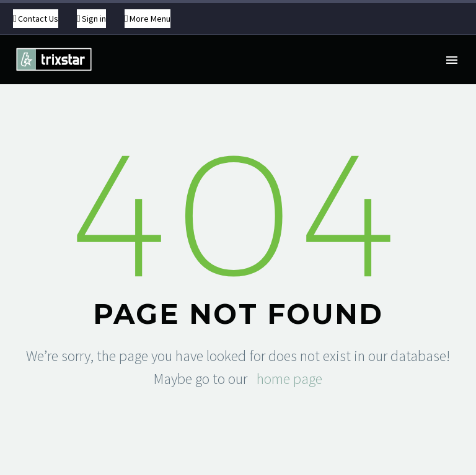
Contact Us (38, 19)
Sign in (94, 19)
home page (289, 379)
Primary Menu (452, 60)
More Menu (150, 19)
